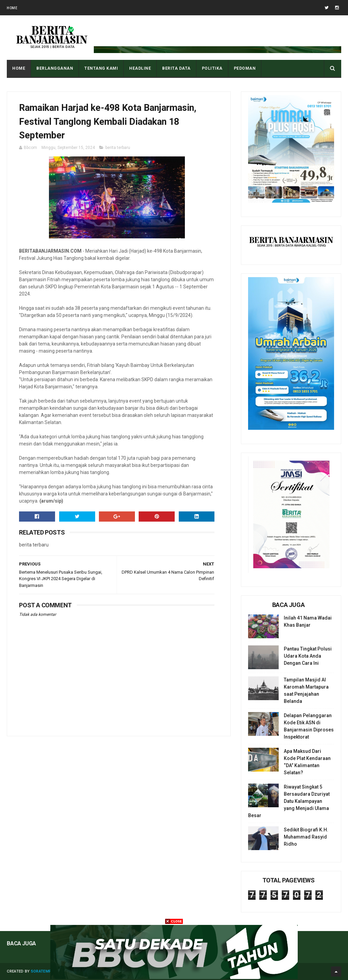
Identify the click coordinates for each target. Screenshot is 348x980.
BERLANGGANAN (55, 68)
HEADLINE (140, 68)
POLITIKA (212, 68)
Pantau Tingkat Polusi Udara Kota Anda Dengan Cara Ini (308, 656)
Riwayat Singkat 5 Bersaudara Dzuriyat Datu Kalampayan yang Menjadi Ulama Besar (289, 801)
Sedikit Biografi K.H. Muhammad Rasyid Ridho (306, 837)
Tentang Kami (101, 68)
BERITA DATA (176, 68)
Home (12, 8)
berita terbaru (118, 148)
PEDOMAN (245, 68)
